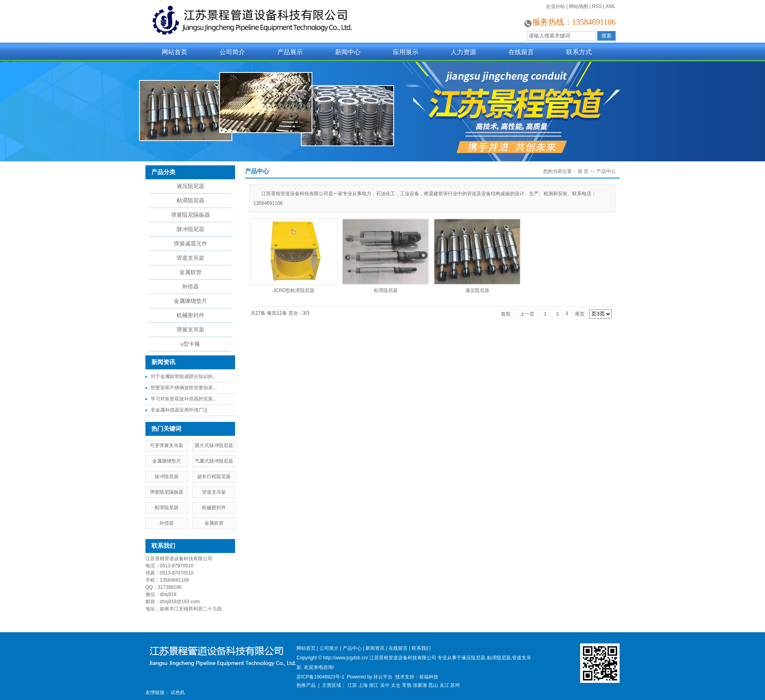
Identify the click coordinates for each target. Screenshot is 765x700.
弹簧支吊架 (190, 330)
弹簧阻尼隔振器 (190, 215)
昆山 (433, 685)
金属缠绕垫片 (190, 301)
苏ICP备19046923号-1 (320, 677)
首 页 (583, 171)
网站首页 (175, 52)
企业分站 (555, 6)
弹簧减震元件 (190, 244)
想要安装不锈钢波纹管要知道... (184, 388)
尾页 (580, 314)
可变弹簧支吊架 (167, 445)
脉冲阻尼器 (190, 229)
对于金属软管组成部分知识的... (184, 376)
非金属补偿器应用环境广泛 (179, 410)
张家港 (420, 685)
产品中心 (606, 171)
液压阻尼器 (190, 186)
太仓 (396, 685)
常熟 (407, 685)
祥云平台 (383, 677)
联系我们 (421, 648)
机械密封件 (190, 315)
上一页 (527, 314)
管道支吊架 (190, 258)
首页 (506, 314)
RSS (597, 6)
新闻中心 (348, 52)
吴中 (385, 685)
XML (611, 6)
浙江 (374, 685)
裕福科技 (429, 677)
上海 (363, 685)
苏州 (455, 685)
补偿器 (190, 287)
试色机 (178, 692)
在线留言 (521, 52)
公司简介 (232, 52)
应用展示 (406, 52)
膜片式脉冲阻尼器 (214, 445)
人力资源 (463, 52)
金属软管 (190, 272)
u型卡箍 (190, 344)
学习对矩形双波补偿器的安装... (184, 399)
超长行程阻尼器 (214, 476)
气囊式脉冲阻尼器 (214, 461)
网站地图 (579, 6)
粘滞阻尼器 (190, 201)
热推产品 (306, 685)
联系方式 (579, 52)
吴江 (444, 685)
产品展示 (290, 52)
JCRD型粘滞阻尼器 (294, 290)
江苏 (352, 685)
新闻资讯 (375, 648)
